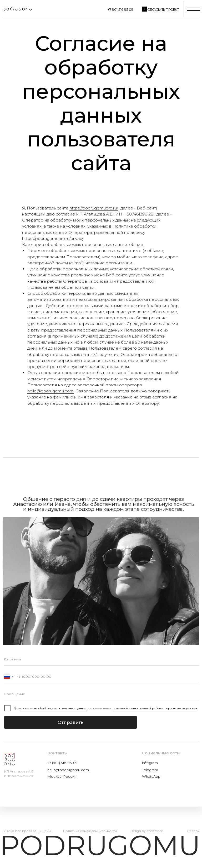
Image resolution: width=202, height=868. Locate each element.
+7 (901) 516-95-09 (62, 763)
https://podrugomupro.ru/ (94, 208)
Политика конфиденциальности (90, 831)
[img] (17, 9)
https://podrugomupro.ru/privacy (53, 238)
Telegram (150, 770)
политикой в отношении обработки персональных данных (155, 708)
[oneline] (102, 694)
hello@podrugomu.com (50, 391)
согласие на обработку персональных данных (54, 708)
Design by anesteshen (147, 831)
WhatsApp (151, 776)
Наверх (193, 831)
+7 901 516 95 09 (120, 9)
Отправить (70, 722)
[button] (144, 9)
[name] (102, 659)
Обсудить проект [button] (163, 9)
